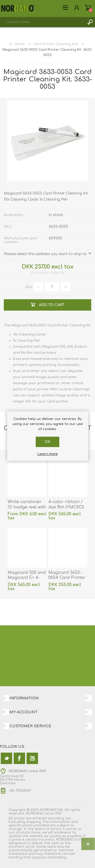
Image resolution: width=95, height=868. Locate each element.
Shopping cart (88, 8)
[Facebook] (19, 758)
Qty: (29, 287)
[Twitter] (6, 758)
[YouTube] (32, 758)
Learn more (48, 454)
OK (48, 442)
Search (90, 22)
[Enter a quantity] (52, 287)
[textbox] (42, 22)
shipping (56, 273)
